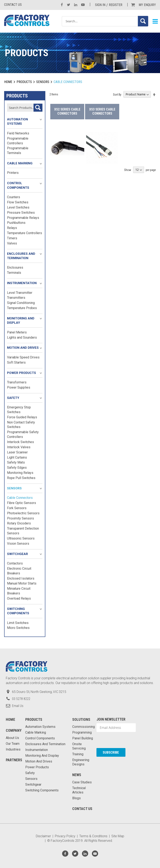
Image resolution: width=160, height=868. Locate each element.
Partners (14, 760)
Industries (13, 749)
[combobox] (105, 21)
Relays (12, 228)
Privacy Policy (65, 836)
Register (116, 5)
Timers (12, 238)
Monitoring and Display (21, 321)
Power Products (22, 373)
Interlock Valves (19, 447)
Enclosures (15, 267)
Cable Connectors (20, 498)
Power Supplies (19, 387)
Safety (13, 398)
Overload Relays (19, 598)
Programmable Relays (23, 218)
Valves (12, 243)
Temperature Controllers (25, 233)
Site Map (118, 836)
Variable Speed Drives (23, 357)
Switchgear (17, 554)
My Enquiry (147, 5)
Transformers (17, 382)
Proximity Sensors (20, 518)
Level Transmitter (20, 293)
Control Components (18, 185)
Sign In (100, 5)
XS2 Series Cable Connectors (67, 111)
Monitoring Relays (20, 473)
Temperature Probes (22, 308)
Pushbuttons (16, 223)
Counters (14, 197)
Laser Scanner (17, 452)
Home (8, 82)
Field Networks (18, 133)
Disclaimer (43, 836)
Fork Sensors (17, 508)
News (77, 775)
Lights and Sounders (22, 337)
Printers (13, 173)
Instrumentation (22, 283)
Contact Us (82, 809)
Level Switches (18, 207)
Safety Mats (16, 462)
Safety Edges (17, 468)
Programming (82, 732)
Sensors (43, 82)
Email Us (18, 706)
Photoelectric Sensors (23, 513)
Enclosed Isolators (21, 578)
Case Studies (82, 782)
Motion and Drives (23, 348)
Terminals (14, 273)
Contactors (15, 563)
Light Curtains (17, 457)
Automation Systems (17, 122)
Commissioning (84, 727)
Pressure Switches (21, 213)
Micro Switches (18, 628)
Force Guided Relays (22, 417)
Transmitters (16, 298)
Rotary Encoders (19, 523)
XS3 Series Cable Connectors (102, 111)
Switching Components (18, 611)
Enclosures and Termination (21, 256)
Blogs (76, 798)
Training (78, 754)
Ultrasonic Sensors (21, 538)
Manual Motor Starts (22, 583)
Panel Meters (17, 332)
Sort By (117, 94)
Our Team (13, 744)
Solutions (81, 719)
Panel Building (83, 738)
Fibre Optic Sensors (22, 503)
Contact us (13, 5)
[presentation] (119, 740)
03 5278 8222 (21, 699)
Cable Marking (20, 163)
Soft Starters (16, 362)
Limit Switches (18, 623)
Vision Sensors (18, 544)
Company (14, 730)
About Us (12, 738)
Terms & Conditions (93, 836)
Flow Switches (18, 202)
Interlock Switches (20, 442)
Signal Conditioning (21, 303)
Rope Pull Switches (21, 478)
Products (24, 82)
